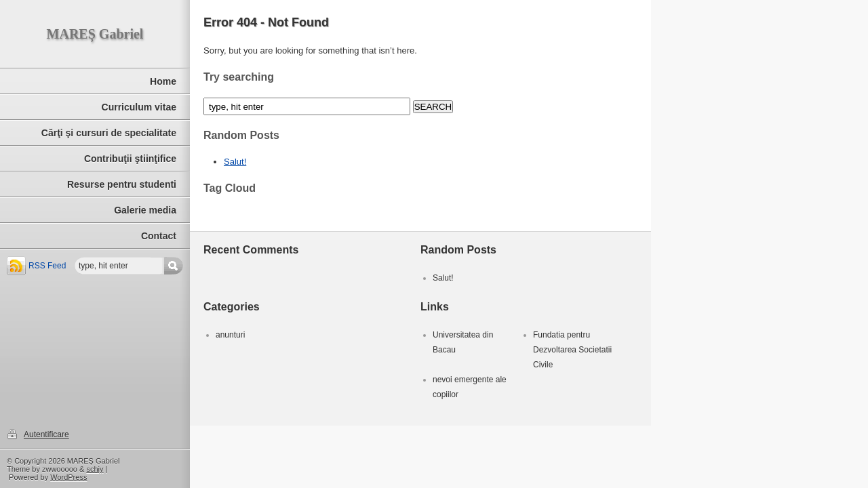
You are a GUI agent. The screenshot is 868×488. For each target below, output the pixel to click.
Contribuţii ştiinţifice (130, 159)
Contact (159, 236)
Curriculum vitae (139, 107)
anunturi (230, 335)
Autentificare (46, 434)
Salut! (235, 162)
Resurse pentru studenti (122, 184)
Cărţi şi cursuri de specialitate (109, 133)
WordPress (68, 477)
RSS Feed (47, 266)
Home (163, 81)
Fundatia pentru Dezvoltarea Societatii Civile (572, 350)
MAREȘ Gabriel (95, 34)
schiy (95, 469)
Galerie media (145, 210)
